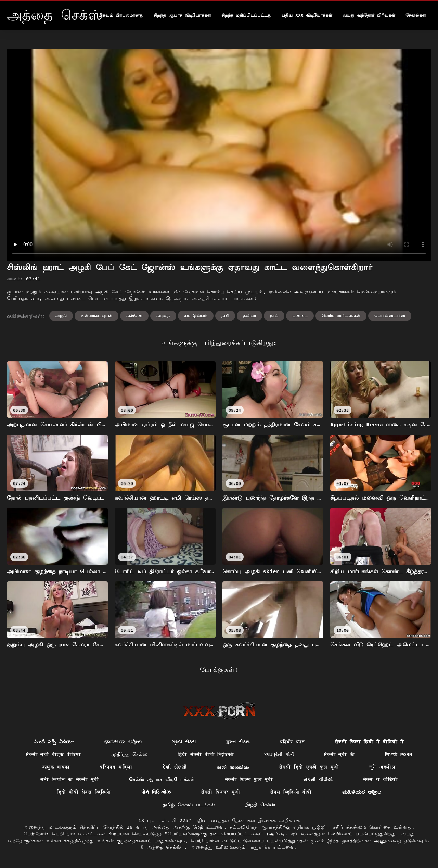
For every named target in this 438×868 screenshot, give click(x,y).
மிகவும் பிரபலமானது (121, 15)
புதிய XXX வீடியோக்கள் (307, 15)
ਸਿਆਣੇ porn (399, 754)
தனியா (249, 316)
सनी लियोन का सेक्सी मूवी (70, 779)
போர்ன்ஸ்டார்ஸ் (390, 316)
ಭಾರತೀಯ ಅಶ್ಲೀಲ (123, 742)
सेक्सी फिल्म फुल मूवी (249, 779)
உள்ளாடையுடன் (96, 316)
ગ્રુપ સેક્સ (184, 742)
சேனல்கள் (416, 15)
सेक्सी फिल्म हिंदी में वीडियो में (369, 742)
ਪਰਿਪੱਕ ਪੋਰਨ (292, 742)
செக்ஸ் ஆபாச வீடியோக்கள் (162, 779)
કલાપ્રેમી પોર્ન (279, 754)
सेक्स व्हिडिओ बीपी (291, 792)
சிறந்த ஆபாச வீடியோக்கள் (182, 15)
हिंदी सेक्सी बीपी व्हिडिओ (205, 754)
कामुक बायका (56, 767)
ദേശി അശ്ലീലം (233, 767)
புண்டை (300, 316)
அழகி (61, 316)
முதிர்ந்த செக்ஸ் (130, 754)
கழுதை (163, 316)
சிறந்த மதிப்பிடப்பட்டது (247, 15)
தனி (225, 316)
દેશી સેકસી (175, 767)
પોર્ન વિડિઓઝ (156, 792)
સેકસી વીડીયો (318, 779)
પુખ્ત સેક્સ (238, 742)
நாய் (274, 316)
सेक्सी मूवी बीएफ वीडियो (53, 754)
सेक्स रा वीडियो (380, 779)
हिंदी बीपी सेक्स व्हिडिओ (84, 792)
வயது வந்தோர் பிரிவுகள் (369, 15)
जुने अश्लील (382, 767)
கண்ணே (134, 316)
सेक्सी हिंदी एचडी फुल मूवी (309, 767)
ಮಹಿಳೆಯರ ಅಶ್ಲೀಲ (362, 792)
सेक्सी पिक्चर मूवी (221, 792)
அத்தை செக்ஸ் (166, 847)
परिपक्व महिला (116, 767)
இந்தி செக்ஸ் (260, 805)
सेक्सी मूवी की (339, 754)
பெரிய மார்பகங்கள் (341, 316)
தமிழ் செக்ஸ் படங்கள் (189, 805)
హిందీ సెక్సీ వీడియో (54, 742)
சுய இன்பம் (196, 316)
